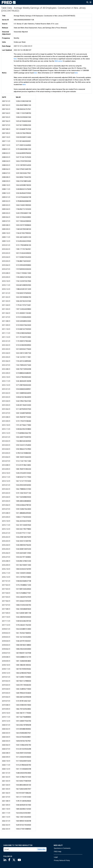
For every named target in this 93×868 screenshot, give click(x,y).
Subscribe (42, 849)
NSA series (59, 61)
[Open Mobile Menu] (90, 3)
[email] (20, 849)
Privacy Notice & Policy (62, 860)
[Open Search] (87, 3)
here (15, 59)
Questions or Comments (62, 848)
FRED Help (58, 852)
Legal (56, 857)
